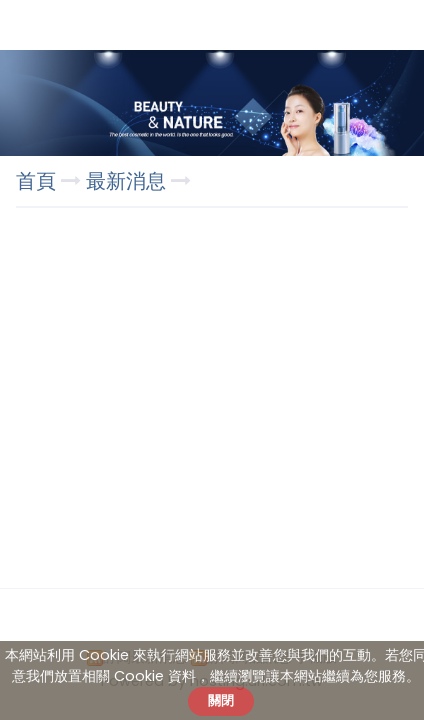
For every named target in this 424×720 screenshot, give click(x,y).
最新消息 (128, 181)
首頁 (36, 181)
